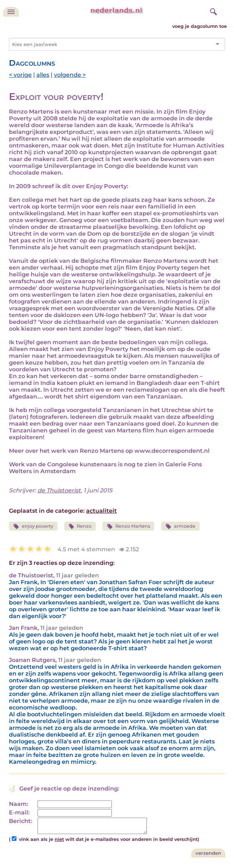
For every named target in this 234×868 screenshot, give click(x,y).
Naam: (19, 804)
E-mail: (19, 812)
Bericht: (21, 821)
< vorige (20, 75)
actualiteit (101, 511)
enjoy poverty (33, 526)
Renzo (80, 526)
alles (43, 75)
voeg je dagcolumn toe (200, 26)
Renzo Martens (128, 526)
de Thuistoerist (59, 490)
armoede (180, 526)
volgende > (70, 75)
